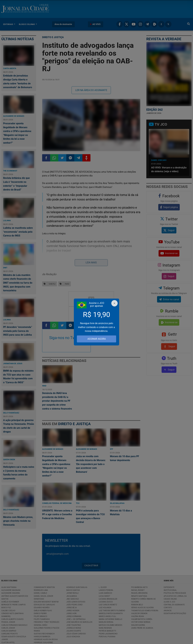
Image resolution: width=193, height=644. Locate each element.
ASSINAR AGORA (97, 339)
